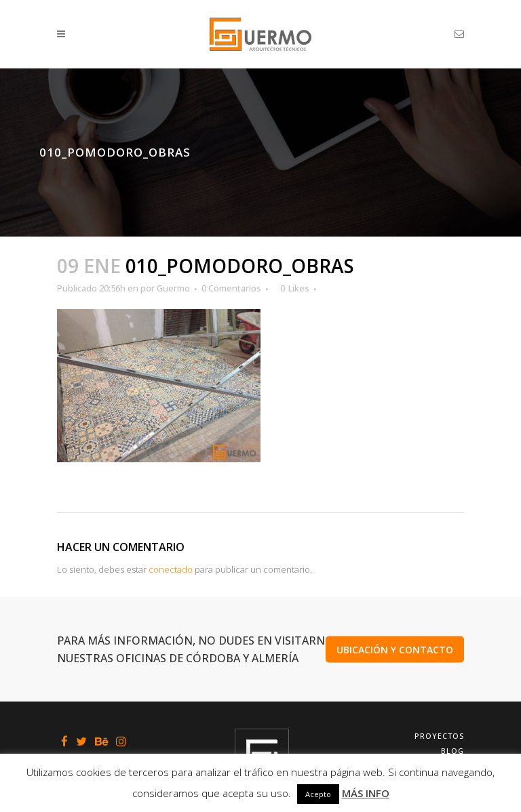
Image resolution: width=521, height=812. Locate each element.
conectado (171, 569)
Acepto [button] (318, 794)
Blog (452, 751)
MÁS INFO (366, 793)
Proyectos (439, 736)
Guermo (173, 288)
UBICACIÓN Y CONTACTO (395, 649)
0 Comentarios (231, 288)
